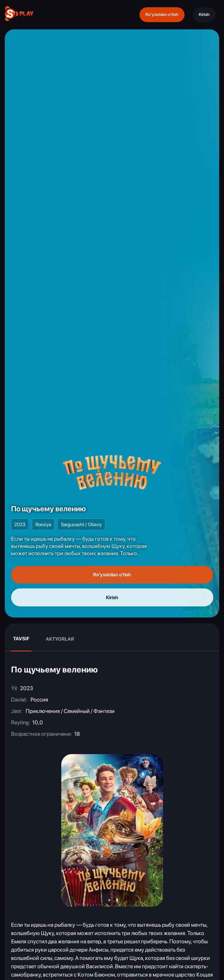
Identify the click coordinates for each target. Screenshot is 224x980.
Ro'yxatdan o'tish (162, 14)
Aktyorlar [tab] (60, 639)
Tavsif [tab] (21, 639)
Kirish (204, 14)
